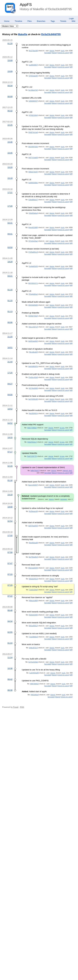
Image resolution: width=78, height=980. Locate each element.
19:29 (10, 262)
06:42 (10, 679)
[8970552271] (33, 283)
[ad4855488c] (33, 183)
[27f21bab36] (33, 76)
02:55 (10, 632)
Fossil (16, 707)
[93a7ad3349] (33, 568)
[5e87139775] (32, 456)
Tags (53, 21)
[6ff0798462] (34, 684)
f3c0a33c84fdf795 (51, 34)
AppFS (26, 5)
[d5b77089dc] (32, 428)
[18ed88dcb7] (33, 200)
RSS (22, 707)
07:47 (10, 563)
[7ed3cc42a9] (33, 377)
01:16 (10, 480)
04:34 (10, 621)
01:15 (10, 290)
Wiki (73, 21)
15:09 (10, 60)
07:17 (10, 452)
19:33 (10, 438)
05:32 (10, 111)
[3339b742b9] (33, 316)
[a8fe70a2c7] (35, 471)
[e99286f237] (33, 101)
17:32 (10, 535)
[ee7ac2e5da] (33, 662)
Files (29, 21)
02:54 (10, 521)
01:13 (10, 311)
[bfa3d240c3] (33, 579)
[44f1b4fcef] (35, 695)
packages (64, 499)
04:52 (10, 423)
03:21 (10, 276)
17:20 (10, 206)
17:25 (10, 373)
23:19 (10, 495)
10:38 (10, 668)
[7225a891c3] (33, 252)
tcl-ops (62, 428)
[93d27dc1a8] (33, 132)
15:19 (10, 178)
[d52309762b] (33, 147)
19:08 (10, 507)
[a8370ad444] (33, 526)
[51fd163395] (33, 615)
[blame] (54, 53)
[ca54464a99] (34, 673)
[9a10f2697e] (33, 413)
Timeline (19, 21)
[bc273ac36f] (33, 51)
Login (71, 18)
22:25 (10, 125)
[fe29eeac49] (33, 511)
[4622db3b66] (33, 305)
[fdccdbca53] (33, 352)
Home (7, 21)
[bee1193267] (33, 485)
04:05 (10, 395)
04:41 (10, 223)
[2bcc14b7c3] (33, 327)
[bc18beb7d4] (33, 90)
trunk (63, 51)
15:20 (10, 167)
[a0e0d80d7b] (33, 366)
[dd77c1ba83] (33, 158)
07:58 (10, 552)
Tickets (63, 21)
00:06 (10, 322)
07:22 (10, 596)
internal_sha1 (67, 471)
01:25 (10, 44)
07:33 (10, 574)
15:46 (10, 142)
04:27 (10, 384)
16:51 (10, 348)
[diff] (71, 53)
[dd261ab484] (33, 341)
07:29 (10, 585)
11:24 (10, 657)
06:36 (10, 690)
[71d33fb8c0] (33, 637)
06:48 (10, 610)
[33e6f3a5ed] (33, 213)
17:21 (10, 193)
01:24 (10, 643)
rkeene (52, 51)
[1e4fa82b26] (33, 266)
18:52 (10, 409)
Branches (41, 21)
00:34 (10, 86)
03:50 (10, 247)
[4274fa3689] (33, 388)
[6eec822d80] (33, 227)
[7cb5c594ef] (33, 590)
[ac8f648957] (33, 65)
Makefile (23, 34)
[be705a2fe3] (33, 557)
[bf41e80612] (33, 626)
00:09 (10, 97)
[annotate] (48, 53)
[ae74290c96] (33, 399)
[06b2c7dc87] (33, 172)
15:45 (10, 153)
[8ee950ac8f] (33, 543)
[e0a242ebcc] (32, 442)
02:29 (10, 466)
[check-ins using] (63, 53)
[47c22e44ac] (33, 241)
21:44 (10, 362)
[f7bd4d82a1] (33, 294)
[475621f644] (33, 115)
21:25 (10, 337)
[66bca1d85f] (33, 601)
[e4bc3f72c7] (33, 648)
